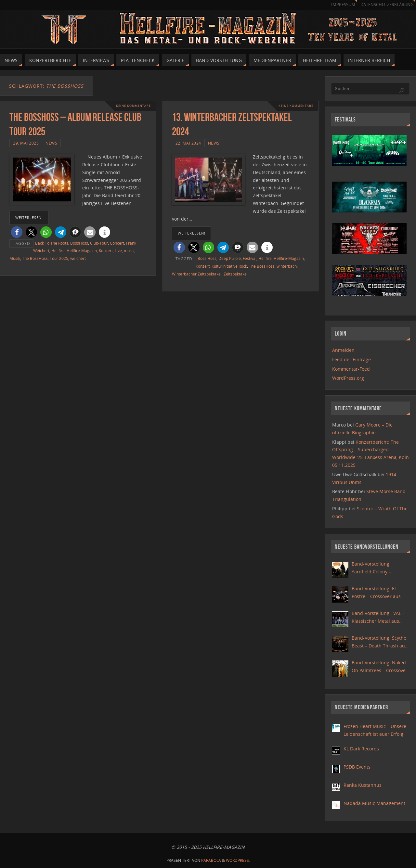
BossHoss (79, 243)
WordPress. (238, 860)
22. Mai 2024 (188, 143)
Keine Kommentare (132, 106)
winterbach (287, 266)
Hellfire (58, 250)
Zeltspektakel (236, 274)
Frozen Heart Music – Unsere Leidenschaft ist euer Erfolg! (375, 730)
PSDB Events (357, 767)
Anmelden (343, 350)
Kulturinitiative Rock (229, 266)
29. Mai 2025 (26, 143)
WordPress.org (348, 378)
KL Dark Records (361, 749)
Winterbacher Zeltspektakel (197, 274)
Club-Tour (99, 243)
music (129, 250)
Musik (15, 258)
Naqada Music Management (374, 803)
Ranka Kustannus (363, 785)
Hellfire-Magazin (82, 250)
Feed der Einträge (351, 359)
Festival (250, 258)
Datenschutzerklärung (387, 5)
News (51, 143)
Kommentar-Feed (351, 369)
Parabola (211, 860)
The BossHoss (35, 258)
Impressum (343, 5)
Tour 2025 (59, 258)
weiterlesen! (29, 217)
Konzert (106, 250)
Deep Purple (230, 258)
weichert (78, 258)
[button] (17, 232)
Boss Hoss (207, 258)
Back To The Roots (52, 243)
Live (118, 250)
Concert (117, 243)
